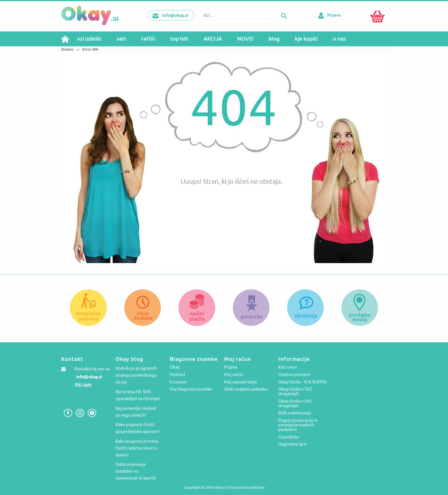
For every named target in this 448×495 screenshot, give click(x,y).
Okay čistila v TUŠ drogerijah (295, 391)
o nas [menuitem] (339, 39)
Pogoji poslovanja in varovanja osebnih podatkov (298, 425)
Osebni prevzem (294, 375)
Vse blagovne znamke (191, 389)
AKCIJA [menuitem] (213, 39)
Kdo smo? (288, 367)
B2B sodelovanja (295, 413)
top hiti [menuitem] (179, 39)
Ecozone (178, 382)
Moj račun (234, 375)
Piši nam (83, 384)
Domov (67, 49)
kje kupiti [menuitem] (306, 39)
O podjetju (289, 437)
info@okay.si (89, 377)
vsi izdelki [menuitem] (89, 39)
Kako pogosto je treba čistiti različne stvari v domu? (137, 448)
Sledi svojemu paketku (246, 389)
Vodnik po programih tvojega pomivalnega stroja (136, 375)
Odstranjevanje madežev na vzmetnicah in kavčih (136, 471)
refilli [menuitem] (148, 39)
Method (177, 375)
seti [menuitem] (121, 39)
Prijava (328, 15)
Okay (175, 367)
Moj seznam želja (240, 382)
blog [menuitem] (274, 39)
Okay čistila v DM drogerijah (295, 403)
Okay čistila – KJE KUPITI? (303, 382)
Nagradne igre (292, 444)
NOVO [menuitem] (245, 39)
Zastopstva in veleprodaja (86, 400)
